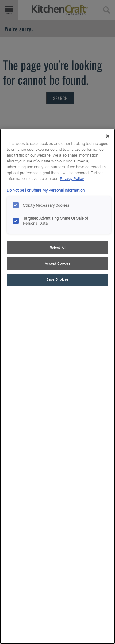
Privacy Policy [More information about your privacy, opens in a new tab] (72, 179)
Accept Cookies (58, 263)
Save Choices (57, 279)
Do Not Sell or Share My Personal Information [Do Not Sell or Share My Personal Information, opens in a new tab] (46, 190)
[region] (57, 386)
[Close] (108, 136)
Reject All (58, 248)
